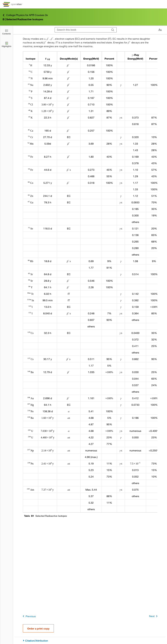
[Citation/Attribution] (90, 641)
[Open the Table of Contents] (7, 32)
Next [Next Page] (154, 616)
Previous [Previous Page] (29, 616)
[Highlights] (7, 44)
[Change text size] (160, 30)
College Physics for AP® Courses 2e (25, 15)
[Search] (113, 30)
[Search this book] (82, 30)
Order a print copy (38, 628)
